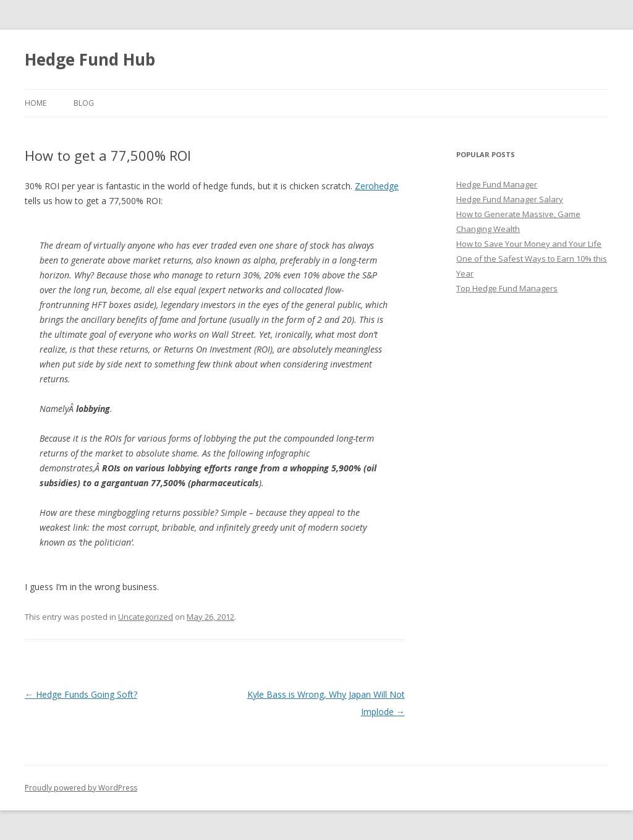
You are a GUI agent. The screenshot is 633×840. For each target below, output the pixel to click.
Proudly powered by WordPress (81, 788)
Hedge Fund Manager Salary (510, 199)
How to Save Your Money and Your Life (529, 244)
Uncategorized (146, 617)
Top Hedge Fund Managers (507, 288)
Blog (84, 103)
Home (36, 103)
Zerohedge (377, 186)
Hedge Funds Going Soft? (81, 694)
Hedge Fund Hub (90, 59)
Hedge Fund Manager (497, 184)
